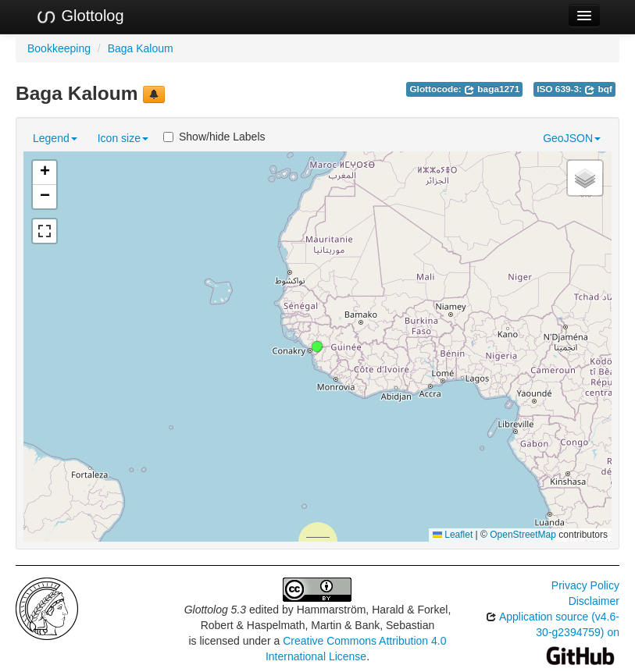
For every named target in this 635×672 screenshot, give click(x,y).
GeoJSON (572, 138)
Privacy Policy (585, 585)
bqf (598, 89)
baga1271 (492, 89)
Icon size (123, 138)
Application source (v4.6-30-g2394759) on (553, 636)
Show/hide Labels (214, 137)
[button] (317, 347)
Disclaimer (594, 601)
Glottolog (80, 16)
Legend (55, 138)
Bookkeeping (59, 48)
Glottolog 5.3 (215, 610)
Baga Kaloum (141, 48)
